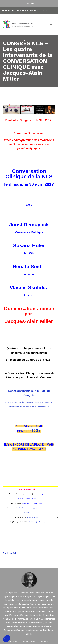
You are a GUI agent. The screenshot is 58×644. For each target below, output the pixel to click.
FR (32, 3)
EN (28, 3)
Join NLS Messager (27, 10)
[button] (6, 639)
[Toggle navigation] (51, 24)
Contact (45, 10)
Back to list (10, 553)
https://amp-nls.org (32, 517)
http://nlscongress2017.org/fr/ (37, 522)
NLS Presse (8, 10)
